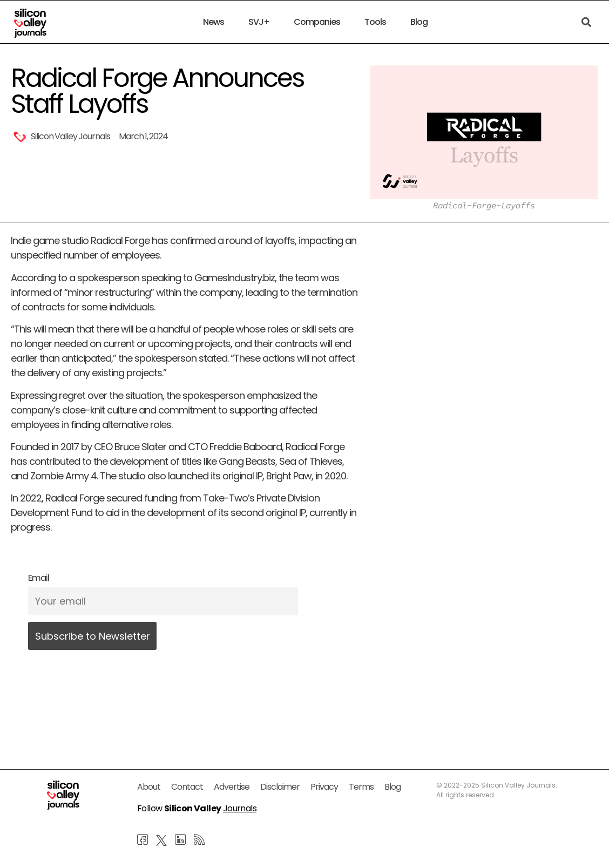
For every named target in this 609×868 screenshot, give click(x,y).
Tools (375, 22)
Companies (317, 22)
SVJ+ (259, 22)
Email (39, 578)
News (214, 22)
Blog (419, 22)
